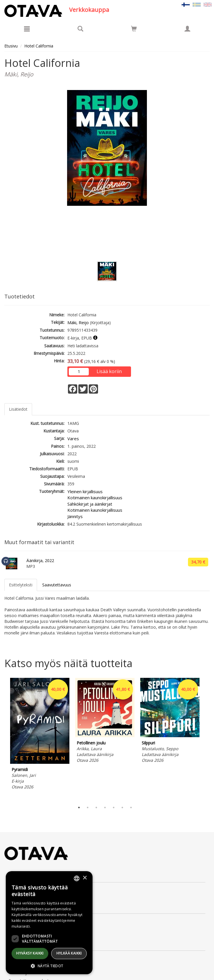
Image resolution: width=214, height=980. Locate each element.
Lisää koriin (109, 371)
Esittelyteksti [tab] (21, 585)
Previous (3, 739)
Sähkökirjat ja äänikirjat (90, 504)
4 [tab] (105, 808)
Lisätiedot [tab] (18, 409)
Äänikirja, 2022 (40, 560)
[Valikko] (27, 29)
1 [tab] (79, 808)
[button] (49, 966)
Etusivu (11, 46)
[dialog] (49, 923)
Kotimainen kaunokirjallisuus (95, 498)
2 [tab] (88, 808)
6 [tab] (122, 808)
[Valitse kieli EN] (208, 4)
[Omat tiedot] (187, 29)
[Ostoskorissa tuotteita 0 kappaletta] (134, 30)
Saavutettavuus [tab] (57, 585)
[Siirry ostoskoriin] (134, 29)
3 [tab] (96, 808)
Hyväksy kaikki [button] (30, 953)
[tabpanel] (40, 735)
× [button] (85, 878)
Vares (73, 438)
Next (207, 739)
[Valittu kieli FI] (186, 4)
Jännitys (75, 516)
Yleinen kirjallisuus (85, 491)
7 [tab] (131, 808)
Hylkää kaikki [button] (69, 953)
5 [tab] (114, 808)
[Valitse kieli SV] (197, 4)
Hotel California (39, 46)
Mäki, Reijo (78, 322)
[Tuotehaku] (80, 29)
